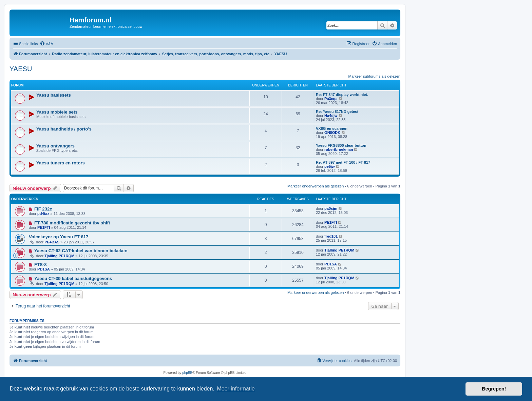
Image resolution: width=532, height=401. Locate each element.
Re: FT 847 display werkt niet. (342, 95)
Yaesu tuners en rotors (61, 163)
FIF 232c (43, 209)
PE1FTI (44, 227)
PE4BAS (52, 242)
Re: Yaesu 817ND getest (337, 112)
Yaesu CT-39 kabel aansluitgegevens (73, 278)
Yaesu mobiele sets (57, 112)
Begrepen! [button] (494, 389)
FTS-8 (41, 265)
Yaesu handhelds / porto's (64, 129)
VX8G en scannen (332, 128)
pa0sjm (331, 208)
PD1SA (44, 269)
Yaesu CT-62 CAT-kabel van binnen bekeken (81, 251)
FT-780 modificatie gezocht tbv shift (72, 223)
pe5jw (330, 166)
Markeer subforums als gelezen (374, 76)
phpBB (187, 373)
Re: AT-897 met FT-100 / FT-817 (343, 162)
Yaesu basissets (54, 95)
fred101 (331, 236)
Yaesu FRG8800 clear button (341, 145)
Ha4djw (331, 116)
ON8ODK (332, 133)
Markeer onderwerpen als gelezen (316, 186)
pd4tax (43, 214)
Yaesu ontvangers (55, 146)
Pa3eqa (331, 99)
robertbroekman (339, 149)
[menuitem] (46, 44)
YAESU (21, 69)
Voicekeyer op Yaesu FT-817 (59, 237)
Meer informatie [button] (236, 389)
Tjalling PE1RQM (59, 256)
